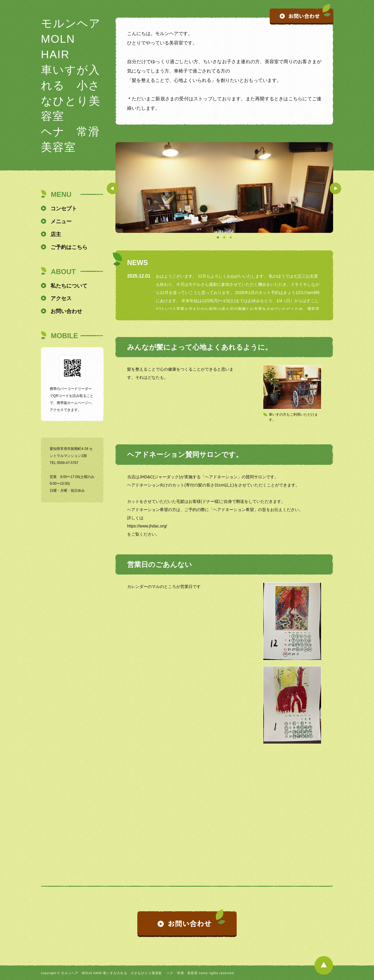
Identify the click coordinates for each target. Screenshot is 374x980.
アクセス (61, 298)
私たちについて (69, 286)
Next (335, 188)
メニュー (61, 221)
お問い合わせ (66, 311)
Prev (112, 188)
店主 (56, 234)
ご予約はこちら (69, 247)
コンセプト (64, 209)
